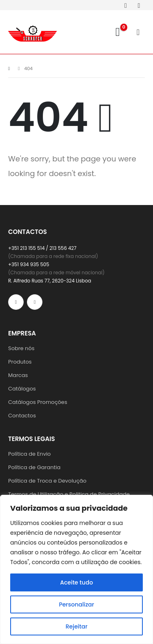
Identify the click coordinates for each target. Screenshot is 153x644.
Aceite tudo (76, 582)
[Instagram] (139, 5)
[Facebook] (126, 5)
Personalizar (76, 604)
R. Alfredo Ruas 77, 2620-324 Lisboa (50, 281)
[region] (76, 569)
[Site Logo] (33, 32)
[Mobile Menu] (141, 32)
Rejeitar (77, 626)
